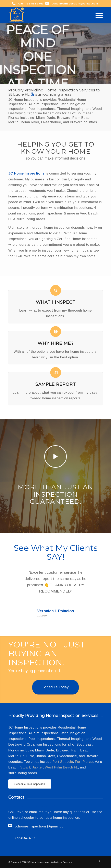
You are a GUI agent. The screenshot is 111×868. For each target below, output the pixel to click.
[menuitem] (97, 15)
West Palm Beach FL (61, 767)
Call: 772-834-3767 (31, 4)
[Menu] (97, 15)
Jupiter (37, 767)
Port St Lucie (63, 762)
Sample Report (56, 384)
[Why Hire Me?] (56, 332)
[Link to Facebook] (100, 861)
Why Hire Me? (56, 343)
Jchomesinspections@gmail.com (75, 4)
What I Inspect (56, 302)
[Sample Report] (56, 372)
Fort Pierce (84, 762)
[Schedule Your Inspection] (30, 784)
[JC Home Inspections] (46, 15)
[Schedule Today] (55, 687)
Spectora (67, 862)
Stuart (25, 767)
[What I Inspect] (56, 290)
